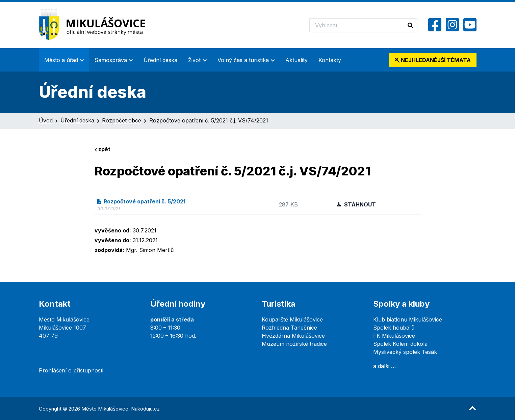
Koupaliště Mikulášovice (292, 319)
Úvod (46, 120)
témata (433, 60)
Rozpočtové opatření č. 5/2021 (141, 201)
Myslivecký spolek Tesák (405, 352)
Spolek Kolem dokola (400, 344)
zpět (102, 149)
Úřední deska (160, 60)
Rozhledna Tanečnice (289, 328)
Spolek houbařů (394, 328)
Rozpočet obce (122, 120)
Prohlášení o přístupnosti (71, 370)
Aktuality (297, 60)
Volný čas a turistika (243, 60)
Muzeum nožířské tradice (294, 344)
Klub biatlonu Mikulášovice (408, 319)
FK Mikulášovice (394, 336)
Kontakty (330, 60)
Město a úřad (61, 60)
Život (194, 60)
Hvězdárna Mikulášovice (293, 336)
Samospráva (111, 60)
